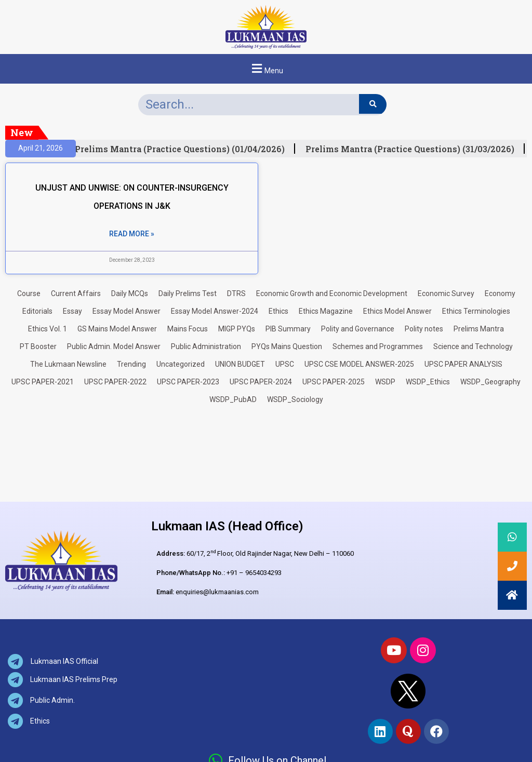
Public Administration (206, 346)
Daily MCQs (130, 293)
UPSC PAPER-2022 (115, 382)
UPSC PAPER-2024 (261, 382)
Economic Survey (446, 293)
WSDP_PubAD (233, 399)
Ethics (278, 311)
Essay (72, 311)
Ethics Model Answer (397, 311)
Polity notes (424, 329)
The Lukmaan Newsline (68, 364)
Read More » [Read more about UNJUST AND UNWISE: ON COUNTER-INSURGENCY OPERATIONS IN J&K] (132, 234)
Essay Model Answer (127, 311)
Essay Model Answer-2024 (215, 311)
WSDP (385, 382)
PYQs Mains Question (287, 346)
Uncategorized (181, 364)
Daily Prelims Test (188, 293)
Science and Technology (473, 346)
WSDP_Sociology (295, 399)
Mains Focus (188, 329)
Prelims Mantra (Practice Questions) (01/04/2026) (183, 149)
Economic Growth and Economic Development (332, 293)
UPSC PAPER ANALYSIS (463, 364)
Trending (131, 364)
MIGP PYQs (237, 329)
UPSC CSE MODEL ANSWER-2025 (359, 364)
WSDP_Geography (490, 382)
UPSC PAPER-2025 (334, 382)
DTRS (236, 293)
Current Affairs (76, 293)
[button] (266, 69)
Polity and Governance (358, 329)
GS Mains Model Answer (117, 329)
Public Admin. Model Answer (114, 346)
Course (29, 293)
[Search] (373, 104)
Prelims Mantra (479, 329)
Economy (500, 293)
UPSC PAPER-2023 (188, 382)
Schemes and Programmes (378, 346)
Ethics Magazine (326, 311)
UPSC (285, 364)
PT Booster (38, 346)
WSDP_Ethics (428, 382)
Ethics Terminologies (476, 311)
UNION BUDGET (240, 364)
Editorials (37, 311)
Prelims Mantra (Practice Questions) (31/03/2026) (414, 149)
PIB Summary (288, 329)
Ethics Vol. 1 (48, 329)
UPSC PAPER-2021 (43, 382)
